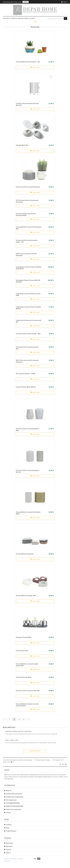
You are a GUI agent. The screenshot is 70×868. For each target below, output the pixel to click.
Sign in (8, 857)
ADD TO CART (35, 67)
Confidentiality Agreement (15, 801)
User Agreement (11, 804)
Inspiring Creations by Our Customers (19, 736)
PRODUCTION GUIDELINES (15, 810)
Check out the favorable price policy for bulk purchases (18, 764)
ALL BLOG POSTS (35, 755)
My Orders (9, 850)
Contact (8, 817)
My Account (10, 847)
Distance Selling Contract (14, 798)
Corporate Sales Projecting (43, 764)
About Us (9, 795)
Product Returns (11, 835)
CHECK (26, 2)
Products (9, 829)
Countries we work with (14, 814)
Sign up (8, 854)
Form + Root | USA (12, 744)
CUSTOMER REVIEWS (13, 807)
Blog (7, 832)
